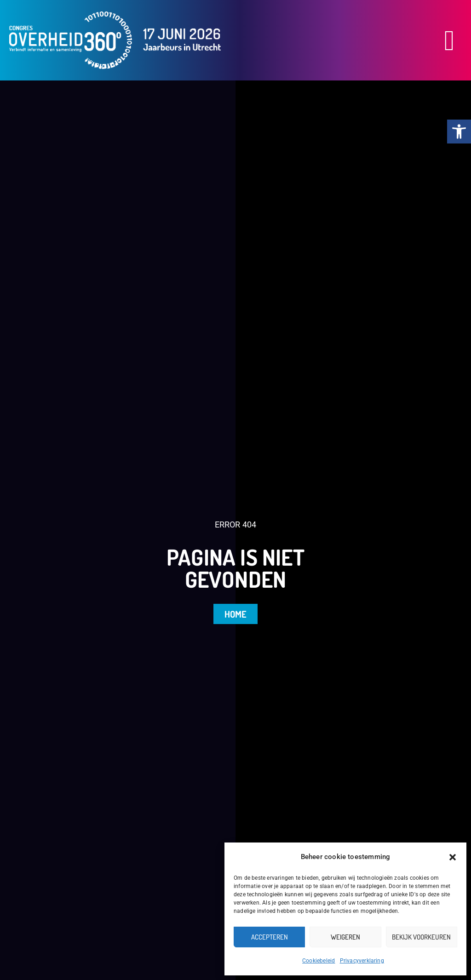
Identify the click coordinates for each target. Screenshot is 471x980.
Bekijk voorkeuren (421, 937)
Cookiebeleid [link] (319, 961)
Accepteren (270, 937)
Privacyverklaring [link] (362, 961)
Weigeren (345, 937)
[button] (453, 857)
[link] (459, 132)
